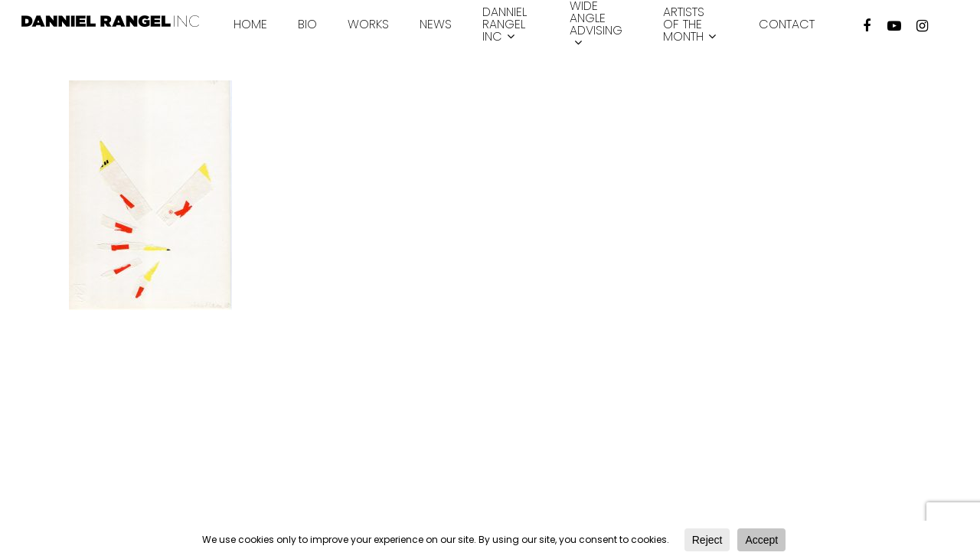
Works (368, 25)
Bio (307, 25)
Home (250, 25)
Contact (787, 25)
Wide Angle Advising (596, 25)
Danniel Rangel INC (505, 25)
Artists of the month (689, 25)
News (436, 25)
